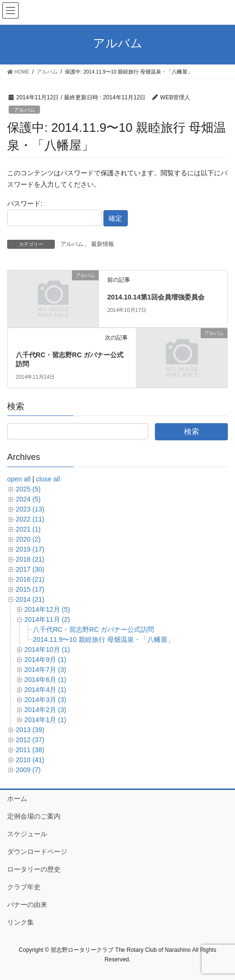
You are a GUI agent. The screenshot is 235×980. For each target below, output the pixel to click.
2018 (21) (30, 559)
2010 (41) (30, 760)
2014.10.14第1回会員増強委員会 (156, 297)
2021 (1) (28, 529)
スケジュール (27, 834)
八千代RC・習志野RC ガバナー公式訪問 (93, 629)
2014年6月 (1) (45, 680)
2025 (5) (28, 489)
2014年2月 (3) (45, 710)
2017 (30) (30, 569)
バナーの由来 (27, 905)
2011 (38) (30, 750)
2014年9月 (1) (45, 660)
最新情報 (102, 244)
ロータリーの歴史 (34, 869)
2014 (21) (30, 599)
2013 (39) (30, 730)
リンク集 (20, 922)
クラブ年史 (24, 887)
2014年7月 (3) (45, 670)
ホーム (17, 799)
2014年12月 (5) (47, 609)
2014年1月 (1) (45, 720)
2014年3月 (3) (45, 700)
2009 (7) (28, 770)
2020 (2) (28, 539)
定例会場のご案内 (34, 816)
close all (48, 479)
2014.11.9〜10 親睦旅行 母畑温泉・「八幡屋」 (103, 639)
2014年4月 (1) (45, 690)
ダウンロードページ (37, 852)
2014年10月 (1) (47, 650)
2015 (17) (30, 589)
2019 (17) (30, 549)
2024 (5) (28, 499)
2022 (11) (30, 519)
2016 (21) (30, 579)
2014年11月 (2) (47, 619)
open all (19, 479)
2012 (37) (30, 740)
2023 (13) (30, 509)
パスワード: (54, 213)
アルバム (24, 110)
